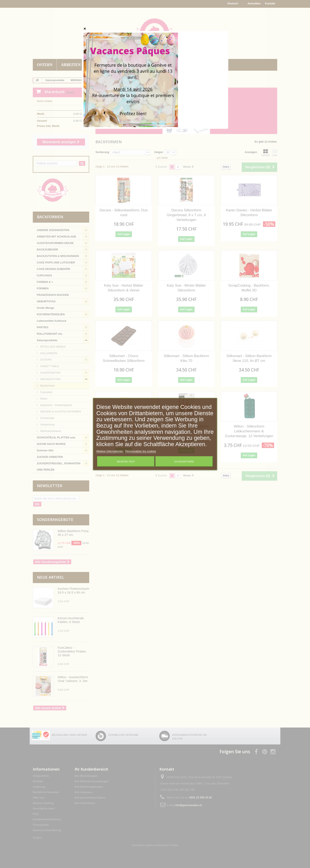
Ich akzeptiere (184, 461)
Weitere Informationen (110, 451)
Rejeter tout (126, 461)
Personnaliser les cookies (140, 451)
